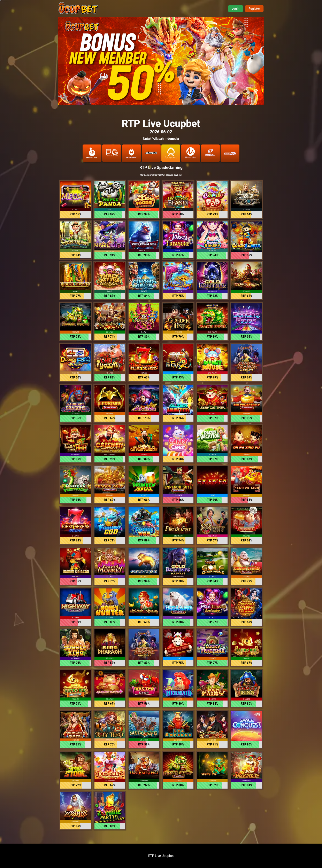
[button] (75, 199)
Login (236, 9)
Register (254, 8)
